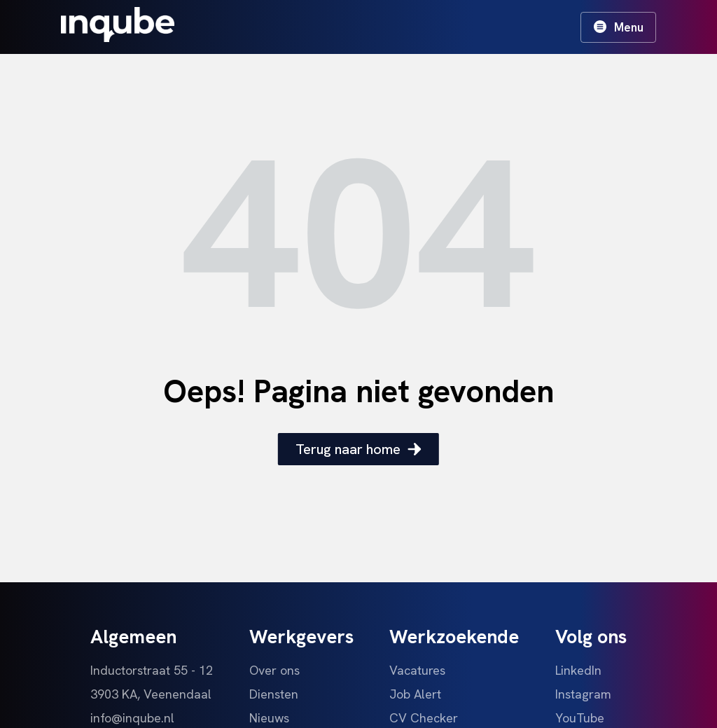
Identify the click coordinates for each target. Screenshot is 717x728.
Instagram (583, 694)
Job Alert (415, 694)
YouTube (580, 718)
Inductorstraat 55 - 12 (152, 670)
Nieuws (269, 718)
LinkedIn (578, 670)
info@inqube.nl (132, 718)
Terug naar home (358, 449)
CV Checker (424, 718)
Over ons (274, 670)
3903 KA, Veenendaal (151, 694)
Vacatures (417, 670)
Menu (618, 27)
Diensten (274, 694)
